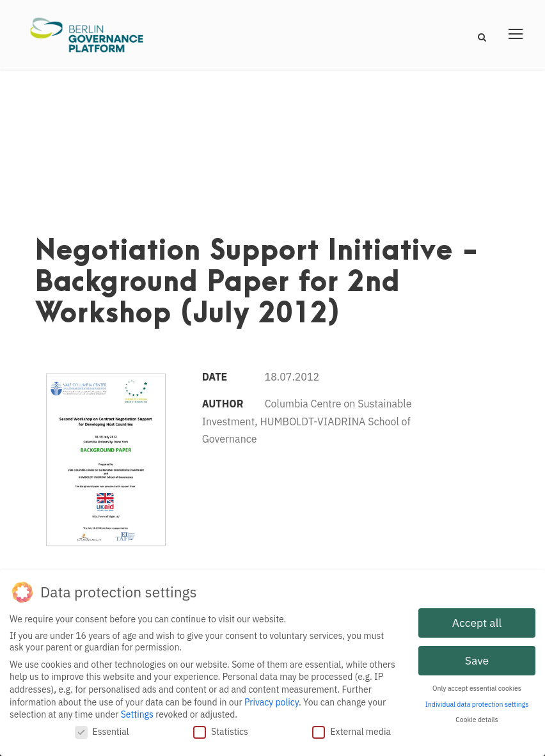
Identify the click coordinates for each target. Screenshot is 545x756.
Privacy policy (272, 700)
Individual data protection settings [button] (477, 702)
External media (351, 729)
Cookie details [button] (477, 717)
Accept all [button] (477, 620)
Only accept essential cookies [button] (477, 686)
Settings (137, 712)
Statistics (221, 729)
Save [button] (477, 658)
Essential (102, 729)
